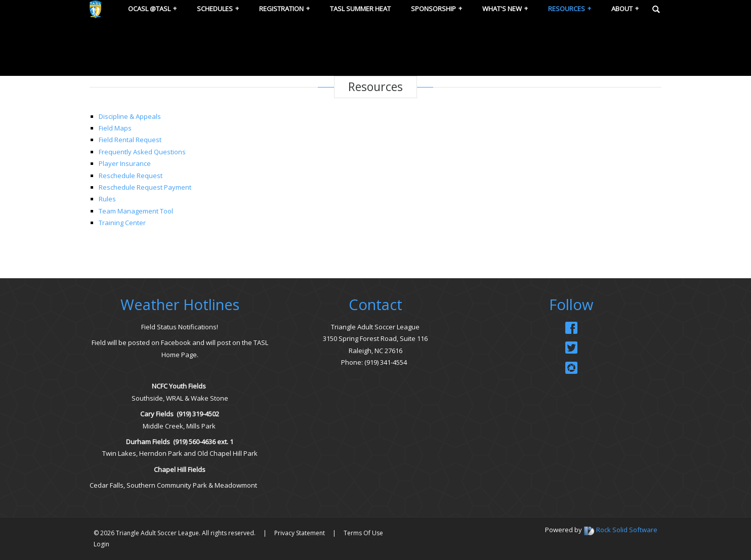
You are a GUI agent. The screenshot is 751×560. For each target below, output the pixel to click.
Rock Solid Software (627, 530)
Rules (107, 199)
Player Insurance (125, 163)
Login (101, 544)
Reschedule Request (131, 176)
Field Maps (115, 128)
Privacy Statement (300, 533)
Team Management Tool (136, 211)
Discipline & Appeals (130, 116)
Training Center (122, 223)
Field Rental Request (130, 140)
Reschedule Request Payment (145, 187)
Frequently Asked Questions (142, 152)
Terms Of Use (363, 533)
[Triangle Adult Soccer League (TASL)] (95, 9)
